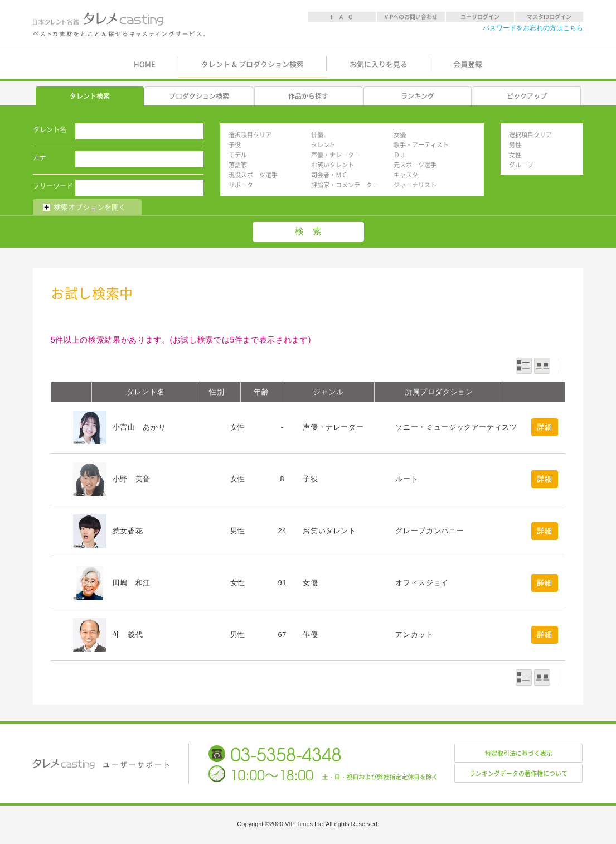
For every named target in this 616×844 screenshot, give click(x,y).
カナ (40, 157)
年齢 (261, 392)
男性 (515, 145)
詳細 (544, 427)
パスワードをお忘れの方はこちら (533, 28)
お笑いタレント (333, 165)
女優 (400, 135)
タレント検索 (90, 96)
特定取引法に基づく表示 (519, 753)
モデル (238, 155)
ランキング (418, 96)
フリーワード (53, 186)
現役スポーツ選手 (253, 175)
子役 (235, 145)
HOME (145, 64)
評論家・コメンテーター (345, 185)
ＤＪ (400, 155)
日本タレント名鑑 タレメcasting (120, 25)
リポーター (244, 185)
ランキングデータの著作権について (518, 773)
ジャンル (329, 392)
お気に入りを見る (379, 64)
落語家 (238, 165)
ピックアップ (527, 96)
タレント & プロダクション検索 (253, 64)
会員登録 (468, 64)
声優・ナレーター (336, 155)
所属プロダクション (439, 392)
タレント (323, 145)
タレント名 (50, 129)
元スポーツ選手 (415, 165)
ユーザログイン (480, 17)
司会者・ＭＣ (329, 175)
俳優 (317, 135)
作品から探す (308, 96)
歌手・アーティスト (421, 145)
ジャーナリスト (415, 185)
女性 (515, 155)
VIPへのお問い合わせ (411, 17)
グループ (521, 165)
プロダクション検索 (199, 96)
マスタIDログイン (549, 17)
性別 (217, 392)
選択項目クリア (250, 135)
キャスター (409, 175)
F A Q (342, 17)
